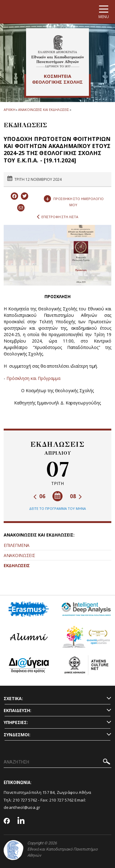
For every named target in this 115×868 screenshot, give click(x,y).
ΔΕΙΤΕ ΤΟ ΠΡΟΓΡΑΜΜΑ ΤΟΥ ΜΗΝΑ (57, 508)
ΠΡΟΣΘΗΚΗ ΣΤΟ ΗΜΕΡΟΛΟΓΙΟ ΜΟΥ (74, 201)
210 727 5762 (25, 800)
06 (39, 496)
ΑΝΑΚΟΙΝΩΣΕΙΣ (19, 555)
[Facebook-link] (7, 821)
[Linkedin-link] (21, 821)
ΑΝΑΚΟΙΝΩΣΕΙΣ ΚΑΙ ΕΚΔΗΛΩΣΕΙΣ (43, 110)
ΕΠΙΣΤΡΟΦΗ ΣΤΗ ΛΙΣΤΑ (57, 217)
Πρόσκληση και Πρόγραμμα (33, 378)
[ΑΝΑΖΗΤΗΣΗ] (57, 762)
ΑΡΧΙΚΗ (9, 110)
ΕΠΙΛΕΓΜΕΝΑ (17, 545)
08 (76, 496)
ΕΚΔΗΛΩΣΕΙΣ (17, 565)
